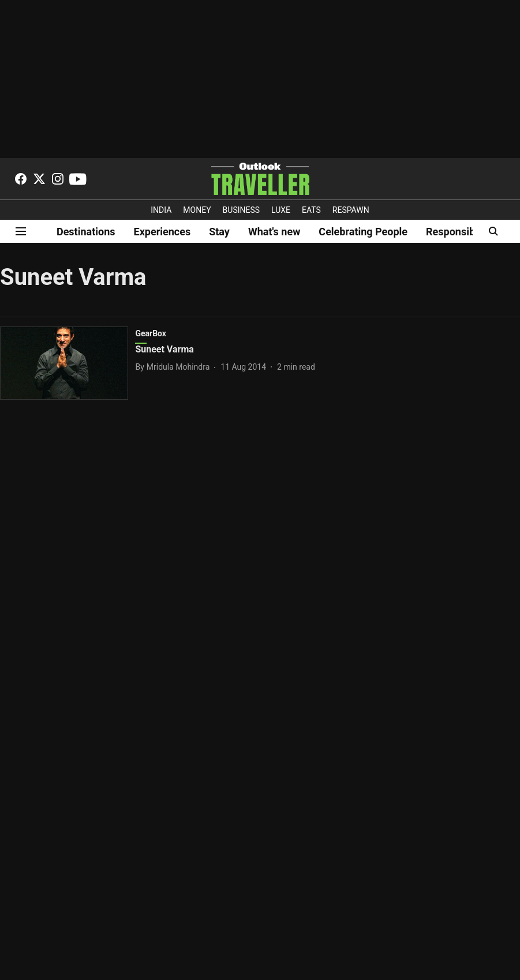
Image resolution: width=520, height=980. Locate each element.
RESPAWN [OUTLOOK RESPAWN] (351, 210)
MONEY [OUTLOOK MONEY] (197, 210)
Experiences (162, 232)
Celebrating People (363, 232)
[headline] (237, 350)
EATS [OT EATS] (311, 210)
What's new (274, 232)
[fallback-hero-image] (68, 363)
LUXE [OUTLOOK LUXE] (281, 210)
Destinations (86, 232)
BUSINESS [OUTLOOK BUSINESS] (242, 210)
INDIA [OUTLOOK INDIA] (161, 210)
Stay (219, 232)
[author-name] (175, 367)
